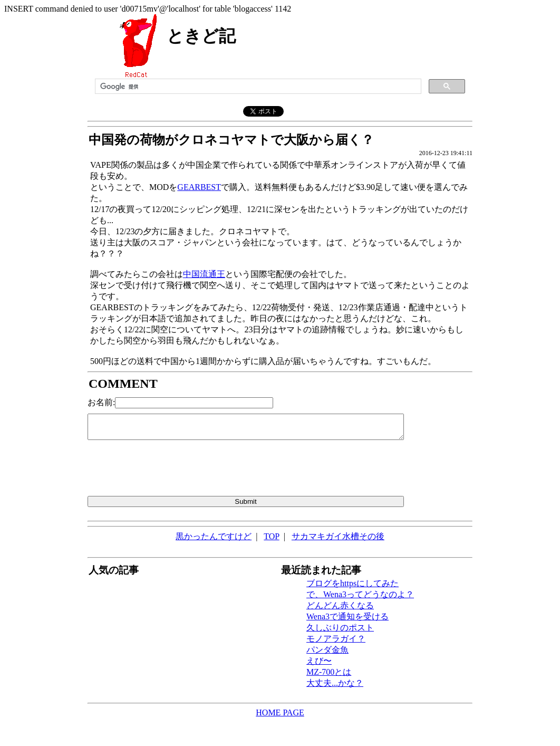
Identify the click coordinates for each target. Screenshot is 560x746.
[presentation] (168, 470)
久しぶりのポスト (340, 628)
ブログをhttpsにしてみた (353, 583)
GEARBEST (199, 187)
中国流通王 (204, 274)
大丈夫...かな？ (335, 683)
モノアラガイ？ (336, 639)
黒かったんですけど (214, 536)
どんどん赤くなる (340, 605)
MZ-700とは (329, 672)
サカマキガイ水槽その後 (338, 536)
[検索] (257, 87)
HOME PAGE (280, 712)
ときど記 (201, 36)
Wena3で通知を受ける (347, 616)
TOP (271, 536)
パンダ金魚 (327, 650)
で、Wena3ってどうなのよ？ (360, 594)
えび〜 (319, 661)
